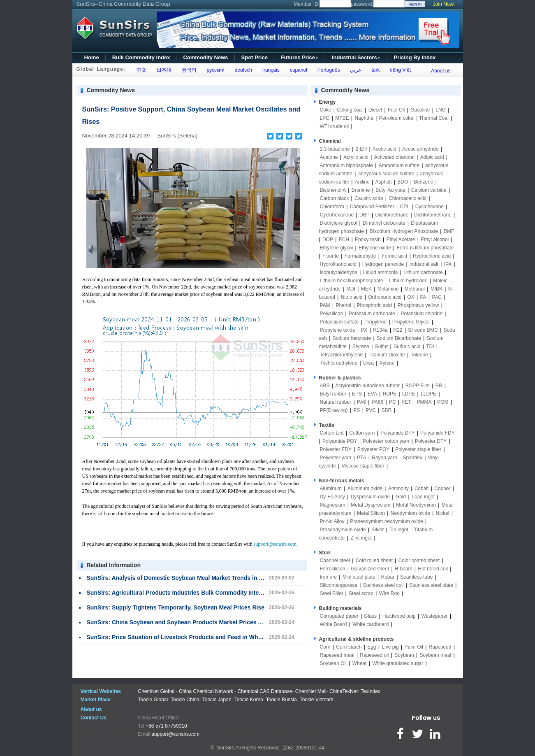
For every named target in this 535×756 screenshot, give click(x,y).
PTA (361, 458)
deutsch (242, 70)
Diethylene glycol (339, 223)
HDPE (390, 394)
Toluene (419, 355)
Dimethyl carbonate (384, 223)
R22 (398, 330)
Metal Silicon (371, 513)
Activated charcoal (394, 157)
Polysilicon (332, 314)
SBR (387, 410)
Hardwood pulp (399, 616)
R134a (380, 330)
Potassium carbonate (372, 314)
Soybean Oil (333, 663)
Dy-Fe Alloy (332, 497)
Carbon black (335, 198)
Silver (378, 530)
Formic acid (394, 256)
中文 (140, 70)
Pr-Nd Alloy (332, 521)
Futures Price (300, 57)
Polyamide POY (340, 441)
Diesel (375, 110)
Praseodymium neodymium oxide (386, 521)
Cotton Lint (332, 433)
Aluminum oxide (365, 488)
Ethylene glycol (337, 248)
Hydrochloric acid (432, 256)
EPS (357, 394)
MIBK (437, 289)
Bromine (361, 190)
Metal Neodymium (416, 505)
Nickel (443, 513)
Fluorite (331, 256)
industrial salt (424, 264)
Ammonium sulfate (399, 165)
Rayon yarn (384, 458)
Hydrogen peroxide (383, 264)
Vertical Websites (101, 691)
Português (327, 70)
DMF (449, 231)
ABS (325, 386)
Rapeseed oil (374, 655)
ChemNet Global (156, 691)
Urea (368, 363)
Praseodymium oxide (343, 530)
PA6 (361, 402)
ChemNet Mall (311, 691)
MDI (351, 289)
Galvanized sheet (370, 569)
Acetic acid (384, 149)
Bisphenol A (333, 190)
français (270, 70)
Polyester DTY (431, 441)
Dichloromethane (433, 215)
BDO (403, 182)
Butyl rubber (333, 394)
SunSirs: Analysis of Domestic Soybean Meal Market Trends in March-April (189, 578)
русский (214, 70)
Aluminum (331, 488)
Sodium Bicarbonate (399, 338)
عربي (354, 70)
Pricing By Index (415, 57)
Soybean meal (435, 655)
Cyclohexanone (337, 215)
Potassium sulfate (339, 322)
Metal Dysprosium (371, 505)
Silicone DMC (423, 330)
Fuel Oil (396, 110)
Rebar (388, 577)
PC (393, 402)
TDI (430, 347)
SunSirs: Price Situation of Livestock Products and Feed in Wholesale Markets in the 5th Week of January (231, 637)
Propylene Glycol (411, 322)
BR (439, 386)
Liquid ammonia (381, 272)
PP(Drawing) (334, 410)
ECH (344, 240)
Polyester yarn (336, 458)
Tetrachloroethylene (342, 355)
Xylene (387, 363)
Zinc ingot (361, 538)
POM (443, 402)
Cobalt (422, 488)
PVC (371, 410)
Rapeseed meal (337, 655)
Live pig (390, 647)
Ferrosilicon (333, 569)
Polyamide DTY (397, 433)
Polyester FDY (336, 449)
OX (411, 297)
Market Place (96, 700)
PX (364, 330)
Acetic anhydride (420, 149)
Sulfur (381, 347)
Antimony (398, 488)
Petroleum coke (396, 118)
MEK (366, 289)
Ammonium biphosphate (346, 165)
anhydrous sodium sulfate (386, 174)
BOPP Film (418, 386)
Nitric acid (352, 297)
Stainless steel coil (383, 585)
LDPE (409, 394)
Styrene (361, 347)
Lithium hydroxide (408, 281)
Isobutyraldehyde (339, 272)
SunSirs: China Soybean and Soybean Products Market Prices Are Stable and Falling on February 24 (224, 622)
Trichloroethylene (339, 363)
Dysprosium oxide (370, 497)
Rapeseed (440, 647)
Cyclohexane (430, 207)
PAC (437, 297)
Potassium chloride (422, 314)
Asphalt (384, 182)
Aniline (362, 182)
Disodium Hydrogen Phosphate (404, 231)
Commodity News (205, 57)
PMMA (424, 402)
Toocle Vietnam (317, 700)
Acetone (329, 157)
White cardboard (371, 624)
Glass (370, 616)
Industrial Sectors (356, 57)
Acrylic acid (356, 157)
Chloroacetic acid (408, 198)
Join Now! (444, 4)
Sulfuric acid (407, 347)
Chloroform (332, 207)
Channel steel (335, 561)
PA (423, 297)
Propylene (375, 322)
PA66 (378, 402)
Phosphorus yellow (418, 305)
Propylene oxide (338, 330)
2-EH (361, 149)
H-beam (404, 569)
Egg (372, 647)
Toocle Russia (281, 700)
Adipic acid (432, 157)
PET (406, 402)
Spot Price (255, 57)
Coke (326, 110)
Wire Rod (389, 593)
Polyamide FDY (437, 433)
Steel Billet (332, 593)
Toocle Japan (217, 700)
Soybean (404, 655)
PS (357, 410)
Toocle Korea (249, 700)
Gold (401, 497)
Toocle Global (153, 700)
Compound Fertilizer (372, 207)
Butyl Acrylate (390, 190)
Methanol (414, 289)
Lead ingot (423, 497)
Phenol (343, 305)
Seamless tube (416, 577)
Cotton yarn (362, 433)
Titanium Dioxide (387, 355)
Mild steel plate (359, 577)
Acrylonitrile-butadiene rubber (367, 386)
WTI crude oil (335, 126)
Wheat (360, 663)
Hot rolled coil (433, 569)
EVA (372, 394)
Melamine (388, 289)
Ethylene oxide (375, 248)
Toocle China (185, 700)
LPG (325, 118)
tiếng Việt (399, 70)
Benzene (423, 182)
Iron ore (328, 577)
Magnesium (333, 505)
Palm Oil (413, 647)
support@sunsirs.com (275, 544)
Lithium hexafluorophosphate (352, 281)
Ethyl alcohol (435, 240)
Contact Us (94, 718)
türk (374, 70)
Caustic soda (369, 198)
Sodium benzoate (352, 338)
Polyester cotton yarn (386, 441)
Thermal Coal (434, 118)
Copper (442, 488)
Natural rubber (336, 402)
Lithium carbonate (423, 272)
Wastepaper (434, 616)
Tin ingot (399, 530)
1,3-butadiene (335, 149)
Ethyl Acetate (401, 240)
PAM (325, 305)
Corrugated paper (339, 616)
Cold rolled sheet (374, 561)
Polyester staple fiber (418, 449)
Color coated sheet (419, 561)
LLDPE (428, 394)
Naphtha (364, 118)
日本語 (163, 70)
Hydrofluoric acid (338, 264)
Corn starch (349, 647)
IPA (448, 264)
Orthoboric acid (385, 297)
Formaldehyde (360, 256)
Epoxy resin (368, 240)
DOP (328, 240)
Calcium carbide (429, 190)
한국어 (188, 70)
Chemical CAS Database (265, 691)
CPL (405, 207)
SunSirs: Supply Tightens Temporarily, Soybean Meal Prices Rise (176, 607)
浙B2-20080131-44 (304, 748)
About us (441, 71)
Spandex (412, 458)
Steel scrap (361, 593)
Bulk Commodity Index (141, 57)
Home (92, 57)
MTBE (342, 118)
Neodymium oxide (410, 513)
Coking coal (350, 110)
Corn (325, 647)
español (297, 70)
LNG (441, 110)
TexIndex (371, 691)
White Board (334, 624)
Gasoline (420, 110)
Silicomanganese (339, 585)
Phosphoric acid (374, 305)
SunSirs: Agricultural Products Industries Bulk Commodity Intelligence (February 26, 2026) (211, 593)
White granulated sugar (398, 663)
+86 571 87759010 (166, 726)
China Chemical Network (206, 691)
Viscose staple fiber (363, 466)
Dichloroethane (392, 215)
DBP (365, 215)
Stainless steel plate (431, 585)
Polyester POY (374, 449)
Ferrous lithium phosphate (425, 248)
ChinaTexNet (344, 691)
